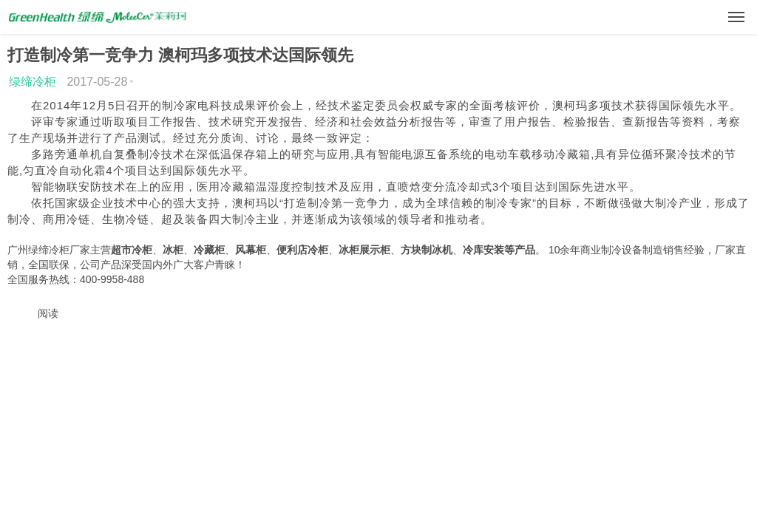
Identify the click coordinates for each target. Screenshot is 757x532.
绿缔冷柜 (33, 82)
